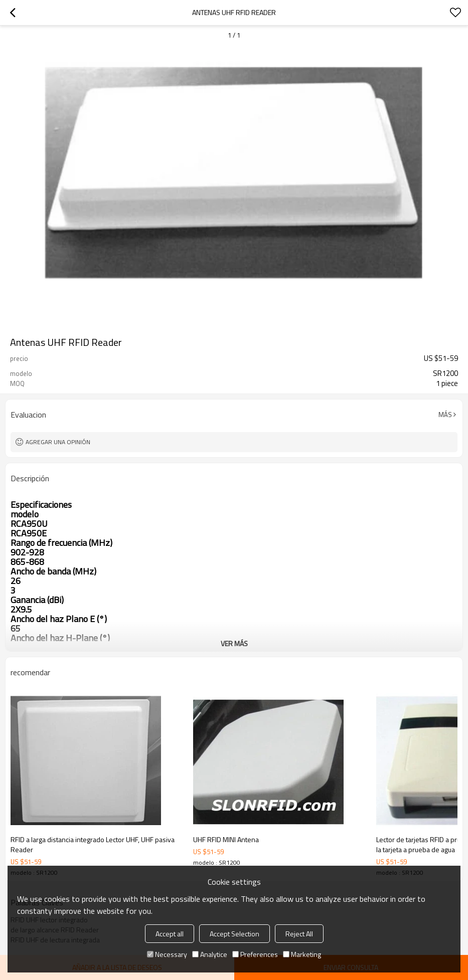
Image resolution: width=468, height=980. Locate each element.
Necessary (167, 954)
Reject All (299, 934)
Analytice (210, 954)
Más (445, 415)
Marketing (302, 954)
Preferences (255, 954)
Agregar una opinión (58, 442)
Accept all (170, 934)
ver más (234, 643)
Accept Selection (235, 934)
